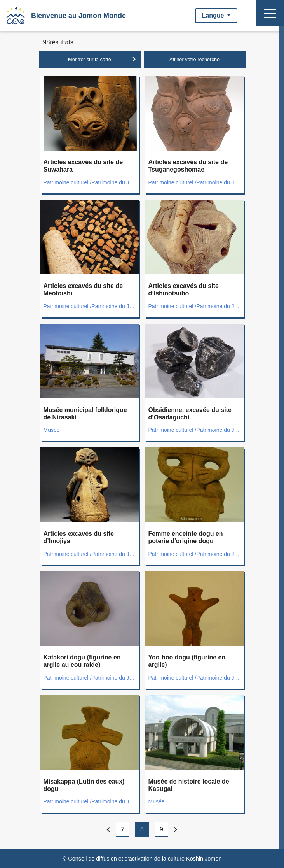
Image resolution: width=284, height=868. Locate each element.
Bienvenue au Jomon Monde (78, 16)
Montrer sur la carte (103, 59)
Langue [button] (214, 15)
